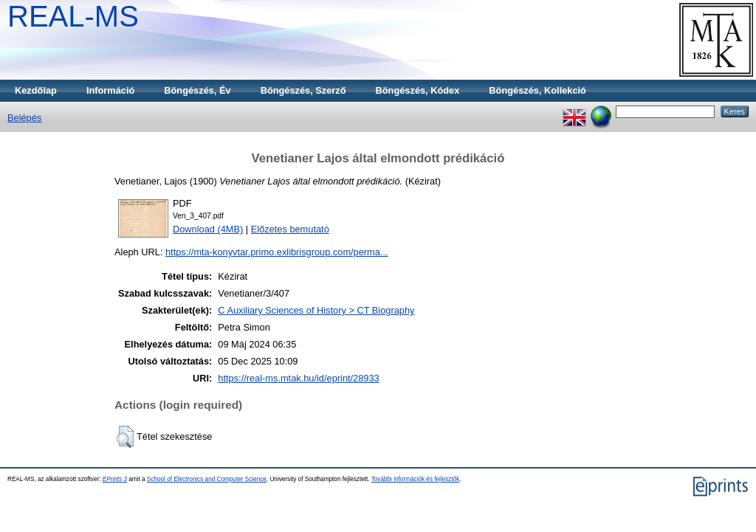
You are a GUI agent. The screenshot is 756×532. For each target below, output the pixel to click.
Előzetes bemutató (290, 229)
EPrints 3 (115, 479)
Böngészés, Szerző (303, 90)
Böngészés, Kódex (418, 90)
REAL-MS (73, 16)
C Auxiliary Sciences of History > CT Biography (316, 310)
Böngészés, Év (197, 90)
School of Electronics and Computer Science (207, 479)
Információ (110, 90)
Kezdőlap (36, 90)
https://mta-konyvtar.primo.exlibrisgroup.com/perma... (277, 252)
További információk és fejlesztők (416, 479)
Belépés (24, 118)
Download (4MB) (208, 229)
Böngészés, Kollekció (537, 90)
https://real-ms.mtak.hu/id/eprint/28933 (298, 378)
